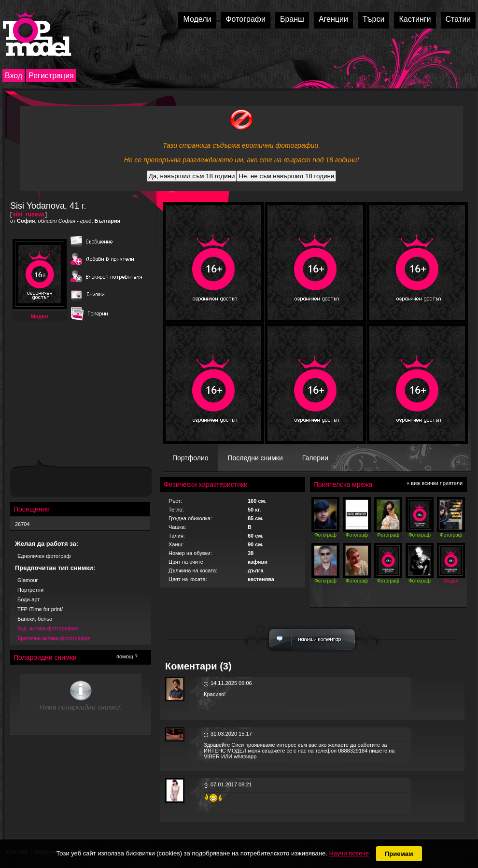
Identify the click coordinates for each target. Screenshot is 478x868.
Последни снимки (255, 458)
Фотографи (246, 19)
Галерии (315, 458)
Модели (197, 19)
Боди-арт (28, 599)
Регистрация (51, 76)
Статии (458, 19)
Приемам (399, 854)
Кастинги (415, 19)
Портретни (30, 590)
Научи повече (349, 853)
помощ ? (127, 656)
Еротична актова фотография (54, 638)
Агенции (333, 19)
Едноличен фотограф (44, 556)
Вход (14, 76)
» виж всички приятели (435, 483)
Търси (374, 19)
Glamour (28, 580)
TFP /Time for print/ (40, 609)
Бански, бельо (35, 619)
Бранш (292, 19)
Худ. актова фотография (48, 628)
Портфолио (190, 458)
